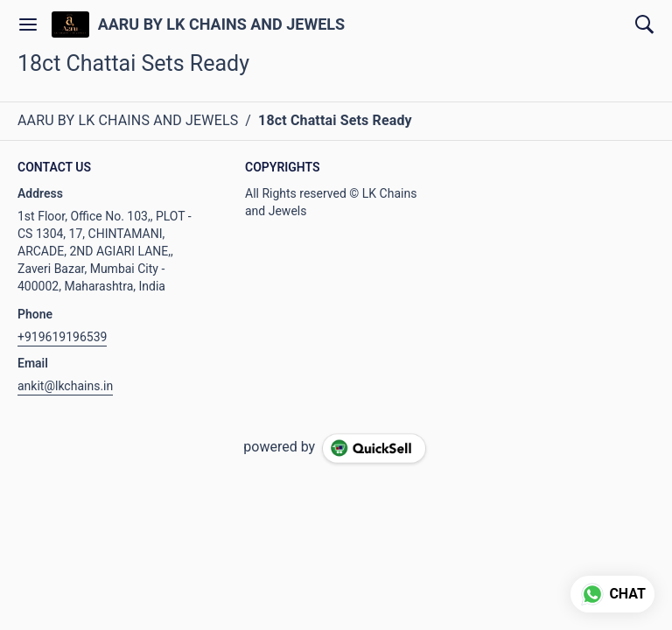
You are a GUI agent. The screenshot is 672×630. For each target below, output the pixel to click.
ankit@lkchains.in (65, 386)
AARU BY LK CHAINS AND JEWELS (221, 24)
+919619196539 (62, 337)
